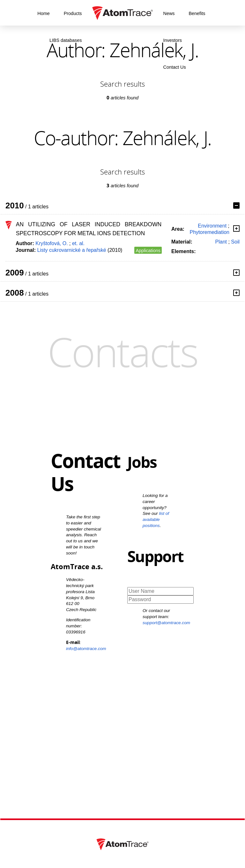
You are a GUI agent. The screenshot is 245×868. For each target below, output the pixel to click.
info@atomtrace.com (86, 649)
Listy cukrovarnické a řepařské (72, 250)
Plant (221, 242)
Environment (212, 226)
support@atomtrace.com (166, 623)
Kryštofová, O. (52, 243)
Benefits (197, 13)
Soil (235, 242)
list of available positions (156, 519)
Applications (148, 251)
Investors (173, 40)
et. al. (78, 243)
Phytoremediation (209, 232)
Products (73, 13)
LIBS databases (66, 40)
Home (43, 13)
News (169, 13)
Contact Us (175, 67)
